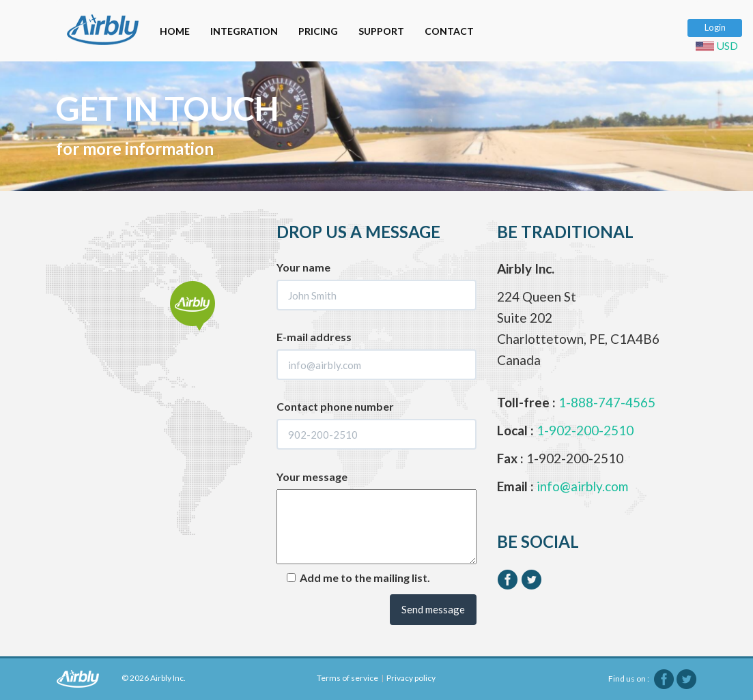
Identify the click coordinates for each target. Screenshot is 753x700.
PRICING (318, 31)
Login (715, 27)
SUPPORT (381, 31)
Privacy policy (411, 678)
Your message (312, 477)
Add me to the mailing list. (358, 578)
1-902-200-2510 (585, 430)
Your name (303, 267)
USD (719, 45)
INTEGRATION (244, 31)
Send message (433, 609)
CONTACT (449, 31)
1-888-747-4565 (607, 402)
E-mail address (314, 337)
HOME (175, 31)
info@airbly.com (582, 486)
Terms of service (347, 678)
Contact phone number (335, 406)
